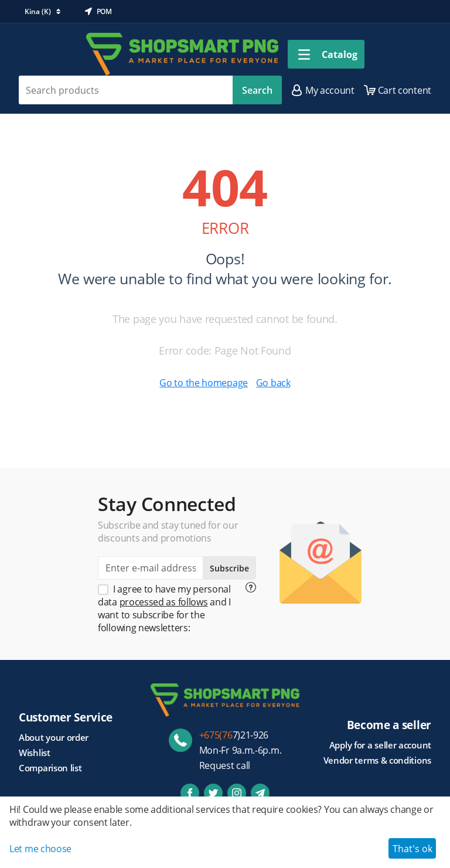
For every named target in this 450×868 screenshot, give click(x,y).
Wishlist (35, 753)
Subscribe (229, 568)
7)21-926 (234, 735)
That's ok (412, 849)
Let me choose (40, 849)
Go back (273, 383)
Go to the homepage (204, 383)
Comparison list (50, 768)
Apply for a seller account (380, 745)
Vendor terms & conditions (378, 760)
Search (257, 90)
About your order (54, 737)
